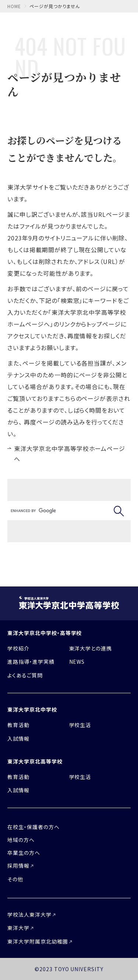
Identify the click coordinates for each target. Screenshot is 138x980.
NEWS (77, 662)
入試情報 (18, 738)
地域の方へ (21, 840)
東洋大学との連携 (91, 648)
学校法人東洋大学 (29, 914)
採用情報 (18, 866)
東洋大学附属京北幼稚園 (38, 941)
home (14, 6)
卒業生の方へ (24, 853)
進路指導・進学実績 (31, 662)
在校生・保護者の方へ (33, 827)
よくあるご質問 (25, 675)
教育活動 (18, 725)
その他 (15, 879)
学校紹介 (18, 648)
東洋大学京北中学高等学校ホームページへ (70, 454)
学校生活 (80, 725)
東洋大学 (18, 928)
